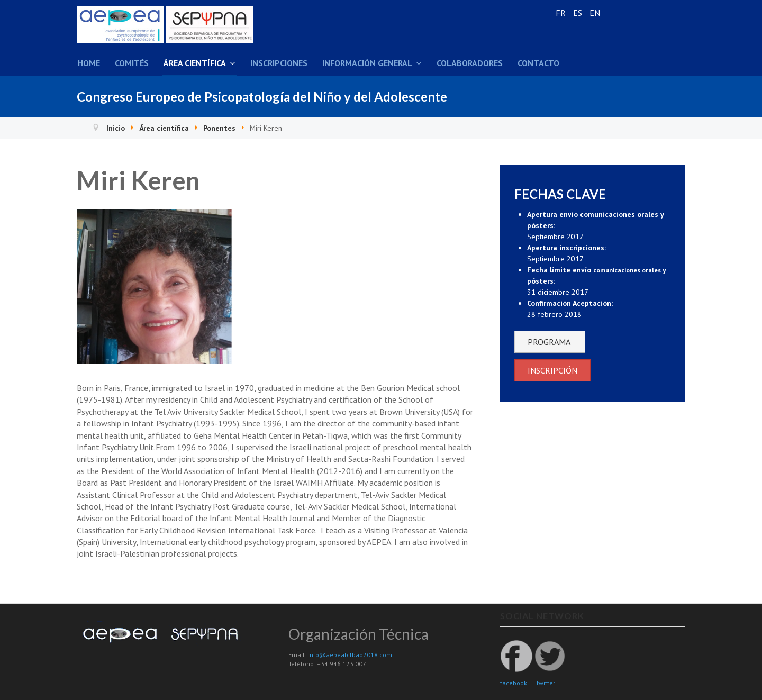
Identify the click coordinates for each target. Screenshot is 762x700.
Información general (367, 63)
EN (595, 13)
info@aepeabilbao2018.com (350, 655)
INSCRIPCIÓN (552, 370)
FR (562, 13)
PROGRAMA (550, 342)
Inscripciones (279, 63)
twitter (546, 683)
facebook (514, 683)
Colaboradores (470, 63)
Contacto (538, 63)
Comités (132, 63)
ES (579, 13)
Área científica (195, 63)
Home (89, 63)
